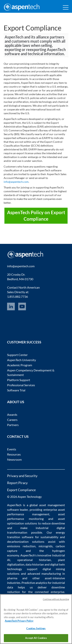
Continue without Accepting (56, 599)
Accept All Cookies (36, 638)
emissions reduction (21, 546)
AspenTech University (22, 360)
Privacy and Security (22, 476)
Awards (12, 415)
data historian (35, 564)
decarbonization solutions (26, 541)
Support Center (17, 355)
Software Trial (16, 390)
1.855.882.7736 (17, 296)
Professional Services (21, 385)
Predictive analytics (34, 583)
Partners (13, 425)
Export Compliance (21, 490)
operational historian (34, 560)
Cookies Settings (36, 628)
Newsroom (14, 459)
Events (12, 449)
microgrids (46, 546)
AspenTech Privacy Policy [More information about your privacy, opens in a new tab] (19, 621)
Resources (14, 454)
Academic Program (20, 365)
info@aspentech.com (16, 182)
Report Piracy (17, 483)
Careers (12, 420)
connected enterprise (50, 592)
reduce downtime (53, 523)
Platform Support (19, 380)
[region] (36, 619)
